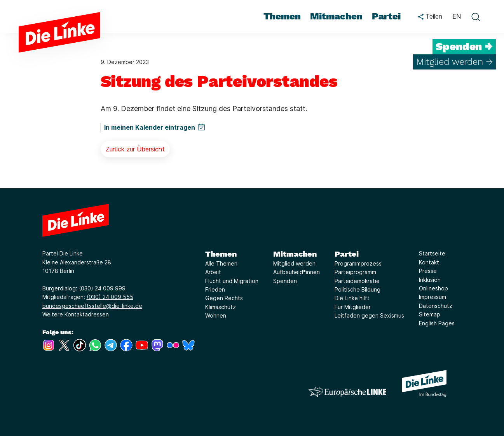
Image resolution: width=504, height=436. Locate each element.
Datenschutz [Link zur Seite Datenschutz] (436, 306)
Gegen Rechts (224, 298)
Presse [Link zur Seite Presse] (428, 271)
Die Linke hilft (352, 298)
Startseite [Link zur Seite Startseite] (432, 253)
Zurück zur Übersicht (135, 149)
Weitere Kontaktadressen (76, 314)
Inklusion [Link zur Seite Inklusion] (430, 280)
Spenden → (464, 47)
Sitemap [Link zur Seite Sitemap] (430, 314)
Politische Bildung (358, 289)
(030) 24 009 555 (110, 297)
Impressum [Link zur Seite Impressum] (432, 297)
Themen (221, 254)
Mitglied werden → (454, 62)
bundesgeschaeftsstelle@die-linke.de (92, 306)
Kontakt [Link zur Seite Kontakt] (429, 262)
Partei (347, 254)
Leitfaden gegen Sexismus (369, 315)
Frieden (215, 289)
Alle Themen (221, 263)
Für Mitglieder (353, 307)
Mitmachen (295, 254)
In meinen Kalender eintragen (150, 127)
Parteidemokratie (357, 281)
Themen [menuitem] (282, 16)
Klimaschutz (221, 307)
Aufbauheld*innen (296, 272)
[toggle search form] (476, 17)
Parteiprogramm (355, 272)
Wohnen (216, 315)
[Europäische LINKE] (347, 392)
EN (457, 16)
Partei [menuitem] (386, 16)
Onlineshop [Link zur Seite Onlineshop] (433, 288)
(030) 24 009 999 (102, 288)
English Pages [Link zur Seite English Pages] (437, 323)
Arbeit (213, 272)
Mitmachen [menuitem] (336, 16)
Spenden (285, 281)
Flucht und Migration (232, 281)
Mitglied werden (294, 263)
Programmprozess (358, 263)
